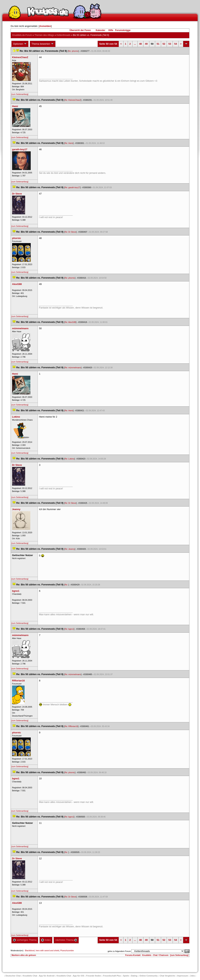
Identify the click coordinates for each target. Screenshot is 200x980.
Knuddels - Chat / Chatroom (155, 955)
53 (170, 44)
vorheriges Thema (25, 940)
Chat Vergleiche (168, 976)
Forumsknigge (123, 30)
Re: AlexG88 (70, 322)
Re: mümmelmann (73, 368)
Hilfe (111, 30)
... (135, 44)
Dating (134, 976)
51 (158, 44)
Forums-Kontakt (133, 955)
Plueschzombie (67, 950)
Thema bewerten (43, 44)
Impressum (183, 976)
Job (193, 976)
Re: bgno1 (69, 629)
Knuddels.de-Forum (22, 35)
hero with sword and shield (47, 950)
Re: (66, 585)
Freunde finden (94, 976)
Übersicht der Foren (80, 30)
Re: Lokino (69, 459)
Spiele (126, 976)
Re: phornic (73, 51)
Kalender (100, 30)
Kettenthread (64, 35)
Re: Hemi (69, 143)
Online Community (149, 976)
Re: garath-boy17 (72, 187)
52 (164, 44)
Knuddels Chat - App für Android (39, 976)
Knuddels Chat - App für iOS (70, 976)
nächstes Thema (66, 940)
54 (176, 44)
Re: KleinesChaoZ (73, 100)
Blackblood (30, 950)
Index (46, 940)
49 (146, 44)
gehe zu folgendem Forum (119, 951)
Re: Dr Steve (70, 232)
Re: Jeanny (70, 549)
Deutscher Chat (13, 976)
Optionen (20, 44)
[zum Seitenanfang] (20, 94)
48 (140, 44)
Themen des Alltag (44, 35)
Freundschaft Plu (112, 976)
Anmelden (45, 26)
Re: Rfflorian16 (71, 726)
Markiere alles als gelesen (24, 955)
